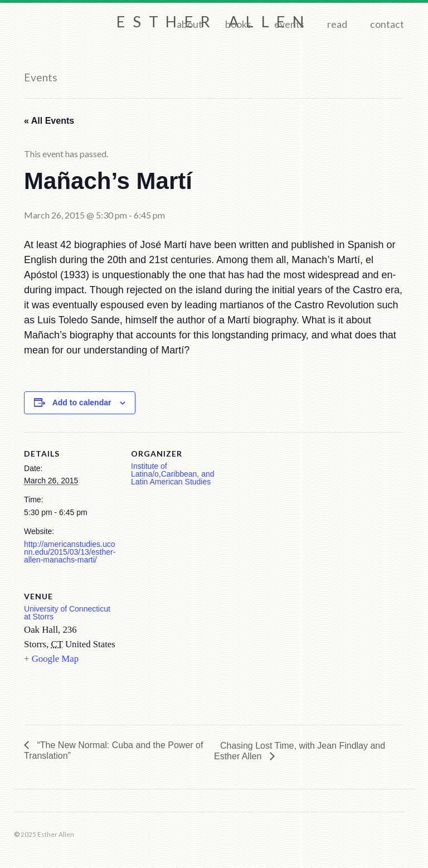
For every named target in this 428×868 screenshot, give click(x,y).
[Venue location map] (190, 651)
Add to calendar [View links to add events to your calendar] (82, 403)
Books (238, 24)
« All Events (49, 121)
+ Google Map (51, 659)
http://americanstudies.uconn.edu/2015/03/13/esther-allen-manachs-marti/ (70, 552)
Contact (387, 24)
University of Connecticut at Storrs (67, 613)
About (189, 24)
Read (337, 24)
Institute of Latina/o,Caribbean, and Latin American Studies (172, 474)
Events (289, 24)
